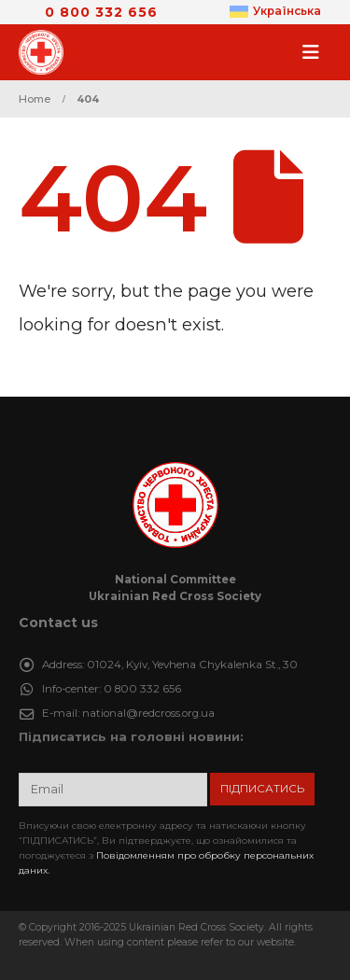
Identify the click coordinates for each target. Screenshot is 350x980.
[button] (316, 52)
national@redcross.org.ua (148, 713)
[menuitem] (275, 12)
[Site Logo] (47, 52)
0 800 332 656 (101, 12)
